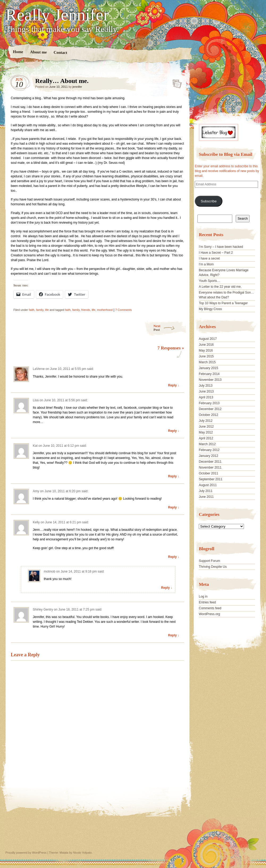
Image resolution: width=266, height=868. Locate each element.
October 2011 (208, 473)
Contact (60, 53)
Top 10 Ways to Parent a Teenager (223, 303)
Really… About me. (176, 82)
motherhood (105, 310)
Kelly (36, 522)
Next (170, 328)
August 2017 (208, 339)
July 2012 (206, 421)
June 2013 (206, 391)
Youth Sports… (209, 281)
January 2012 (208, 456)
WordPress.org (209, 614)
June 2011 (206, 497)
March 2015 (207, 362)
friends (86, 310)
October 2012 (208, 415)
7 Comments (124, 310)
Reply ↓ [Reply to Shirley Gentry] (174, 635)
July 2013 (206, 386)
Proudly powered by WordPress (26, 853)
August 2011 (208, 485)
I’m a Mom (206, 264)
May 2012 (206, 432)
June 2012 (206, 427)
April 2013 (206, 397)
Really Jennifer (57, 15)
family (40, 310)
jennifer (77, 87)
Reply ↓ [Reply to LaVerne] (174, 385)
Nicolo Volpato (82, 853)
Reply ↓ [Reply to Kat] (174, 476)
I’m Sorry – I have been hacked (221, 247)
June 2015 (206, 356)
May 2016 (206, 350)
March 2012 (207, 444)
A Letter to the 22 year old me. (220, 287)
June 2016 (206, 345)
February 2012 (209, 450)
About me (38, 52)
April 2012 (206, 438)
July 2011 (206, 491)
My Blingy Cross (210, 309)
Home (18, 52)
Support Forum (209, 561)
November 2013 (210, 380)
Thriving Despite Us (213, 567)
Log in (203, 596)
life (47, 310)
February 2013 (209, 403)
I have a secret (209, 258)
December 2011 (210, 462)
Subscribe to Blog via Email (225, 154)
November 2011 (210, 468)
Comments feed (210, 608)
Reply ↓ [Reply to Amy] (174, 507)
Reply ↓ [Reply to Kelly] (174, 557)
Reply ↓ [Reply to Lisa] (174, 431)
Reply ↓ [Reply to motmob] (167, 588)
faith (32, 310)
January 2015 (208, 368)
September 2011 (211, 479)
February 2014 (209, 374)
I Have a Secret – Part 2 (216, 253)
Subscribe (209, 201)
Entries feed (207, 602)
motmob (50, 571)
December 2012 (210, 409)
